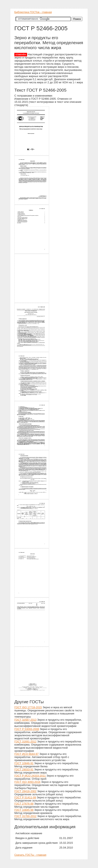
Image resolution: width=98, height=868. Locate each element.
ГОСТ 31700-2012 (25, 816)
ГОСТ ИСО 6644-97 (27, 754)
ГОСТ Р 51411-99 (25, 797)
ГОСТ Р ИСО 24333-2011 (30, 776)
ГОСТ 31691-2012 (25, 741)
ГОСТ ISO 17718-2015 (28, 707)
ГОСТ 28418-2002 (25, 791)
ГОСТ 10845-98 (24, 810)
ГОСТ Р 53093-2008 (27, 729)
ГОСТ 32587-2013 (25, 720)
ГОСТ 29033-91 (24, 769)
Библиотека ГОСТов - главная (33, 12)
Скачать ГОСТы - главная (30, 855)
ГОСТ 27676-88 (24, 804)
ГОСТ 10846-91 (24, 763)
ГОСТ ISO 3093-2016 (27, 782)
